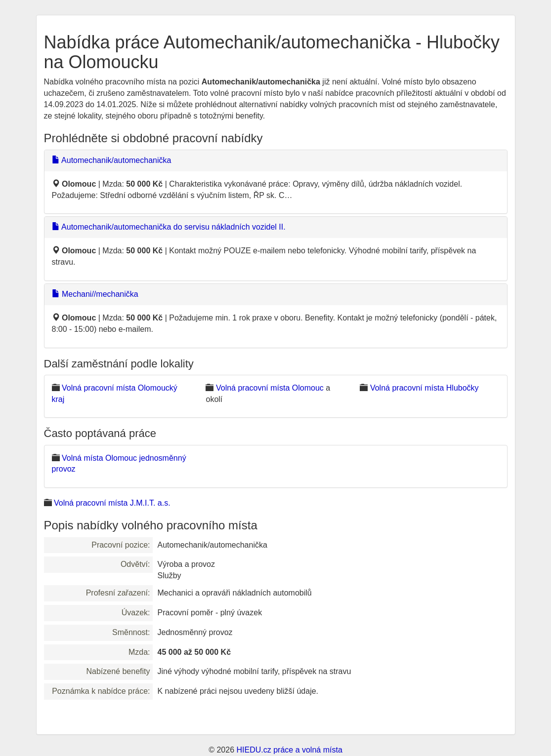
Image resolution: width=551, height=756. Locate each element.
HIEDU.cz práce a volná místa (289, 750)
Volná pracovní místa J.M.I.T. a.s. (112, 503)
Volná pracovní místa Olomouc (270, 388)
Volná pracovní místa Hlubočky (424, 388)
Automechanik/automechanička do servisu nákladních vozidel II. (169, 227)
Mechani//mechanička (95, 294)
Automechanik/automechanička (112, 160)
